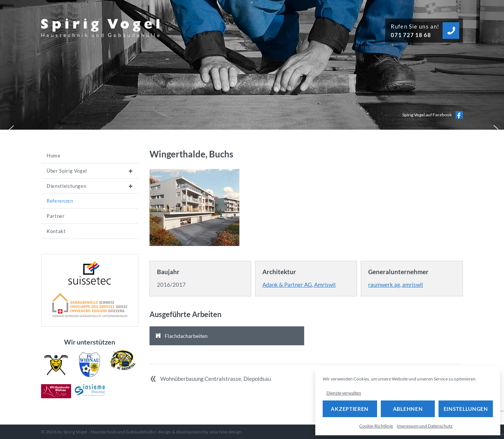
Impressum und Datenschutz (425, 426)
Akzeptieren (350, 409)
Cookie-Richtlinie (376, 426)
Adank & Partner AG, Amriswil (299, 285)
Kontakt (56, 231)
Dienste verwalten (344, 393)
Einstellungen (466, 409)
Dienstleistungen (66, 186)
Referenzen (60, 201)
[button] (10, 128)
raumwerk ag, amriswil (396, 285)
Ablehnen (408, 409)
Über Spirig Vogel (67, 171)
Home (54, 156)
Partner (56, 216)
